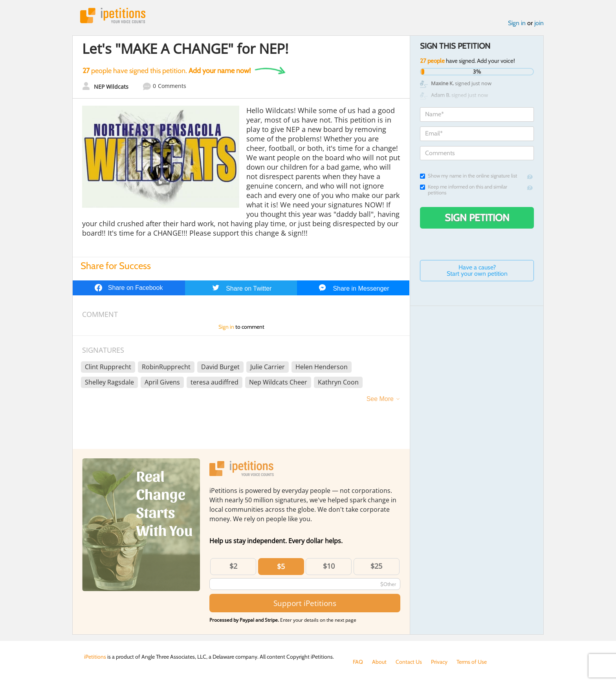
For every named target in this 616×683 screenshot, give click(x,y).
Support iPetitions (305, 603)
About (379, 662)
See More (380, 399)
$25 (376, 566)
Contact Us (409, 662)
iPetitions (113, 16)
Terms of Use (472, 662)
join (539, 23)
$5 (281, 566)
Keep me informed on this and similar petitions (464, 190)
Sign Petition (477, 218)
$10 (329, 566)
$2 (233, 566)
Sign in (517, 23)
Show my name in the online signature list (468, 176)
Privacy (439, 662)
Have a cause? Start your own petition (477, 270)
